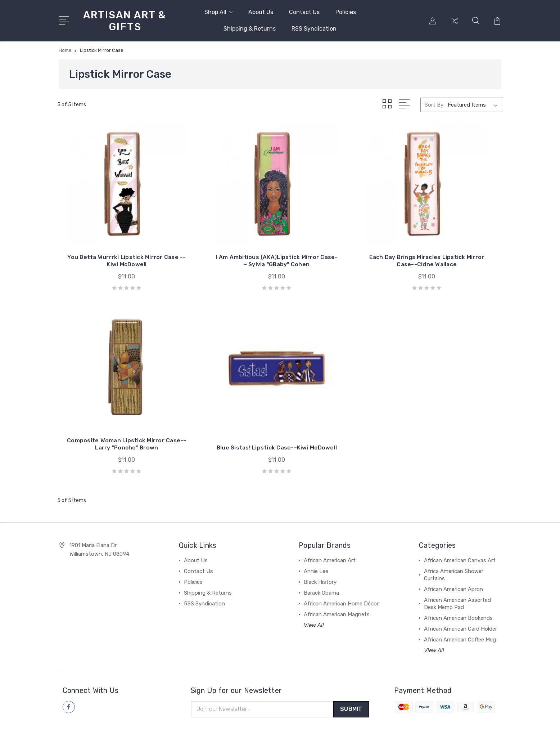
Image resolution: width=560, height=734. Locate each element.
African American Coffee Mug (460, 610)
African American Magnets (337, 585)
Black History (320, 552)
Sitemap (207, 722)
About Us (261, 12)
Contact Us (304, 12)
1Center (492, 722)
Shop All (218, 12)
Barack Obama (321, 563)
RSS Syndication (314, 29)
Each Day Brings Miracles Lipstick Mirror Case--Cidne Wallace (337, 246)
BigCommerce (173, 722)
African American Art (330, 531)
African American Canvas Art (460, 531)
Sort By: (435, 105)
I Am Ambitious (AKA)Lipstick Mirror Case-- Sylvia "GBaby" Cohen (223, 246)
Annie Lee (316, 542)
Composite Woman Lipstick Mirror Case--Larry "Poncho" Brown (451, 246)
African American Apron (453, 560)
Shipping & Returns (250, 29)
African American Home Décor (341, 574)
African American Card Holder (460, 599)
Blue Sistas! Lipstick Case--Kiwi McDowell (109, 414)
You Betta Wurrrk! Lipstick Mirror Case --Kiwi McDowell (109, 249)
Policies (346, 12)
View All (314, 596)
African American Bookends (458, 588)
